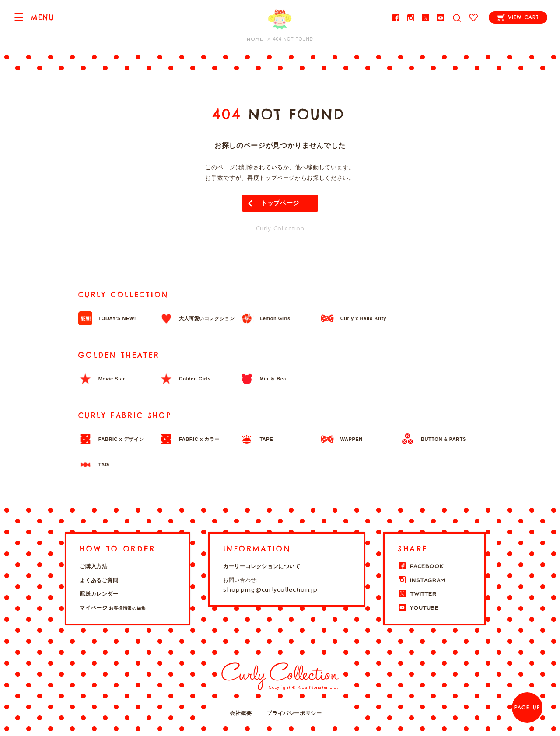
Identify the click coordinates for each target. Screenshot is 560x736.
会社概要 (241, 713)
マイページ (113, 608)
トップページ (280, 203)
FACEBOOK (420, 566)
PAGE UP (527, 708)
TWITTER (417, 594)
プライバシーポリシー (294, 713)
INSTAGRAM (421, 580)
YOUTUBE (418, 608)
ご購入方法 (93, 566)
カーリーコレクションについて (262, 566)
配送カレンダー (99, 594)
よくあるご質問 (99, 580)
